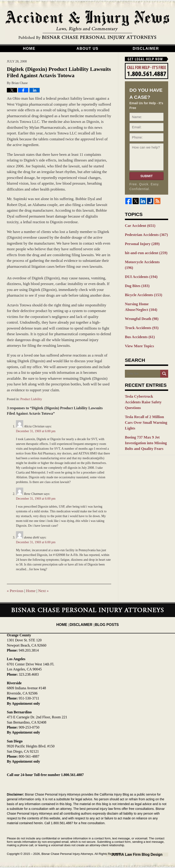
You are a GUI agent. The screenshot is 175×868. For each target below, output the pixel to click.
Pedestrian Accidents (144, 234)
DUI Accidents (140, 268)
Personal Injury (141, 242)
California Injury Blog (87, 25)
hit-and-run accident (144, 251)
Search (164, 360)
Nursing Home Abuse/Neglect (146, 296)
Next (44, 591)
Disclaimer (146, 48)
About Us (87, 48)
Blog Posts (105, 621)
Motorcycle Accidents (145, 259)
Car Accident (139, 225)
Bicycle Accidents (142, 285)
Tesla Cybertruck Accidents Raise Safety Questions (145, 385)
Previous (15, 591)
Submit (147, 176)
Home (29, 48)
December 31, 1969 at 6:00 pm (36, 431)
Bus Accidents (138, 324)
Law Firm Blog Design (146, 854)
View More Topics (138, 332)
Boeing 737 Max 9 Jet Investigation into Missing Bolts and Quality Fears (144, 415)
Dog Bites (136, 276)
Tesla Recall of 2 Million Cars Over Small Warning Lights (146, 399)
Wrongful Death (140, 307)
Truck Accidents (140, 315)
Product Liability (31, 399)
